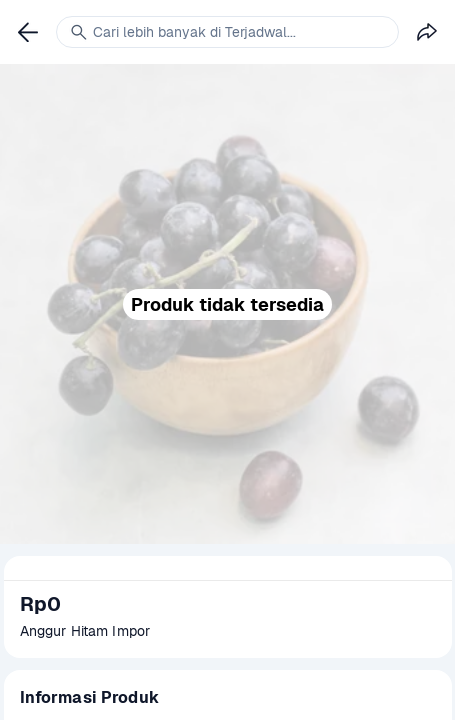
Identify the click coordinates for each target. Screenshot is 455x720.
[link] (28, 32)
